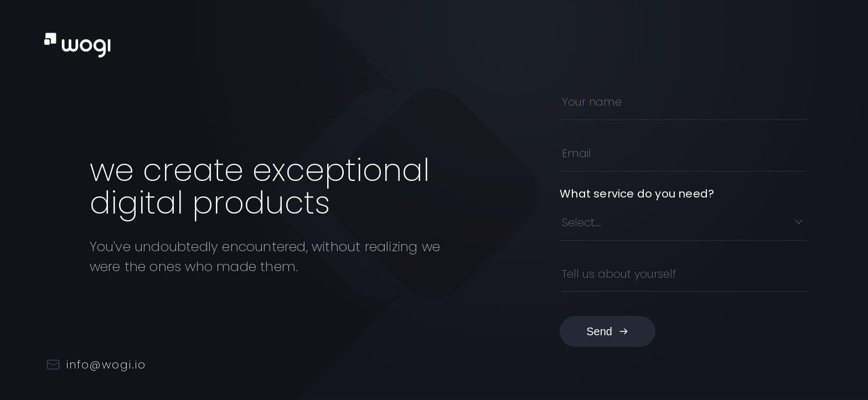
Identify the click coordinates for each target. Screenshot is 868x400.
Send (608, 331)
